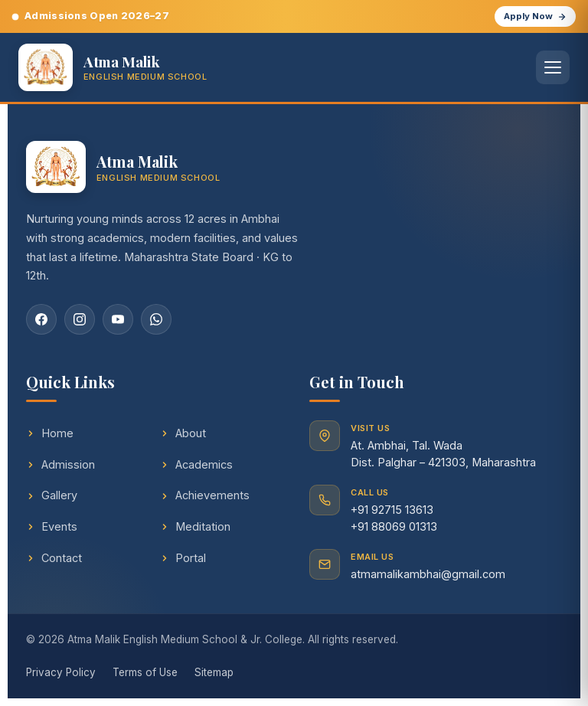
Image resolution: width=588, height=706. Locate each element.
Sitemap (214, 672)
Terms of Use (145, 672)
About (183, 433)
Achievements (205, 495)
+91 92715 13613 (392, 510)
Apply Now (535, 16)
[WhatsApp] (156, 319)
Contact (54, 558)
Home (50, 433)
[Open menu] (553, 67)
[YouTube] (118, 319)
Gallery (52, 495)
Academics (196, 464)
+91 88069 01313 (394, 526)
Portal (183, 558)
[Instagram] (80, 319)
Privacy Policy (61, 672)
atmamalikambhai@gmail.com (428, 574)
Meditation (195, 526)
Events (52, 526)
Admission (60, 464)
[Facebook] (41, 319)
